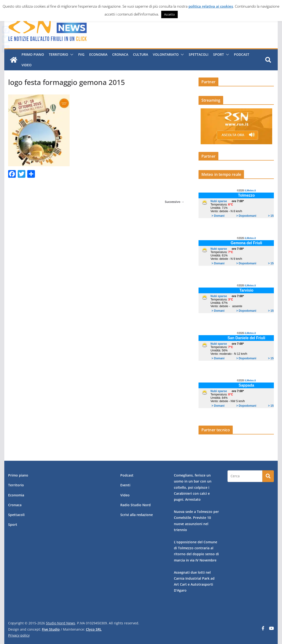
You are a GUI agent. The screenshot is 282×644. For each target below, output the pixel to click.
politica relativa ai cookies (211, 6)
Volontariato (165, 54)
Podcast (241, 54)
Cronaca (120, 54)
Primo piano (32, 54)
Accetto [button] (169, 14)
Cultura (140, 54)
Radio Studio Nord (135, 505)
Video (26, 65)
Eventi (125, 485)
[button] (70, 55)
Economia (98, 54)
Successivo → (174, 202)
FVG (81, 54)
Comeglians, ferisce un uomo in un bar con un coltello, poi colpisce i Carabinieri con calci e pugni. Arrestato (193, 487)
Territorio (58, 54)
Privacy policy (19, 635)
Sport (218, 54)
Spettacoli (198, 54)
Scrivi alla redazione (137, 515)
